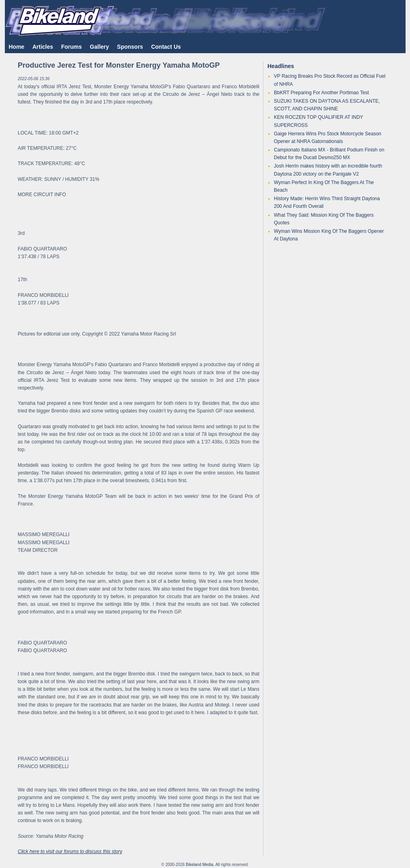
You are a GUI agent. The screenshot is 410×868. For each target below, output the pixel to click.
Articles (42, 47)
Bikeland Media (199, 865)
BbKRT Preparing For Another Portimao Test (321, 93)
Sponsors (130, 47)
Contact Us (166, 47)
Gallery (99, 47)
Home (17, 47)
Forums (71, 47)
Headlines (281, 66)
